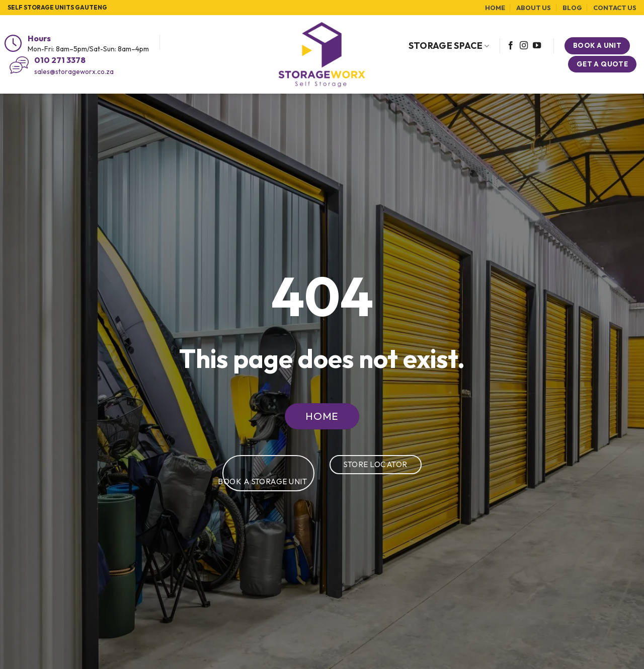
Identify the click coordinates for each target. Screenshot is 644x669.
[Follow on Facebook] (511, 46)
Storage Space (449, 46)
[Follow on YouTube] (537, 46)
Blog (572, 8)
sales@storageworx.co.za (74, 71)
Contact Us (615, 8)
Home (495, 8)
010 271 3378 (60, 60)
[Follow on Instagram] (524, 46)
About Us (534, 8)
